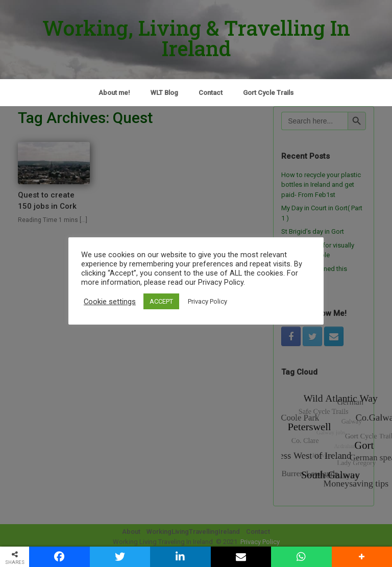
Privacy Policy (207, 301)
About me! (114, 93)
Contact (211, 93)
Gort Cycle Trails (268, 93)
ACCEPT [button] (161, 301)
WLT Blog (164, 93)
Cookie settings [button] (110, 302)
